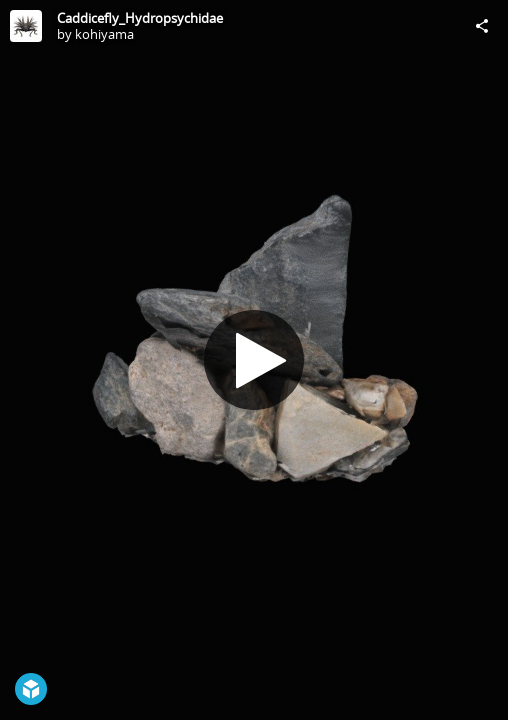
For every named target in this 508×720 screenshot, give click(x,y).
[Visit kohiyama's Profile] (26, 26)
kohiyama (104, 34)
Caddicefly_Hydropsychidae (140, 18)
